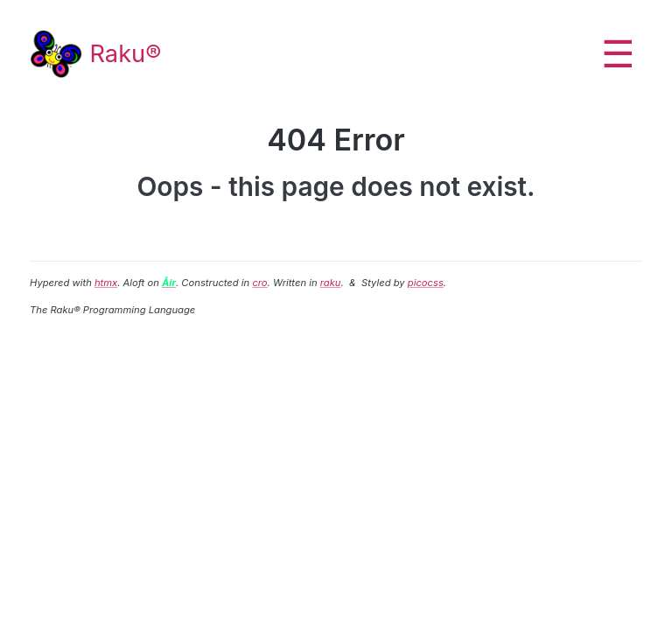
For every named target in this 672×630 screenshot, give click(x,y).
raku (331, 283)
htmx (106, 283)
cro (259, 283)
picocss (426, 283)
